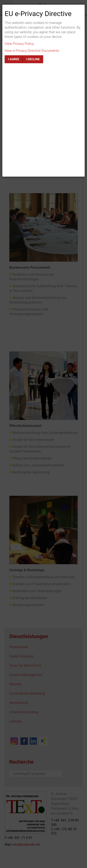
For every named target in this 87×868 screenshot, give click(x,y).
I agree (14, 59)
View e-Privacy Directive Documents (32, 51)
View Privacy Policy (19, 44)
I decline (33, 59)
